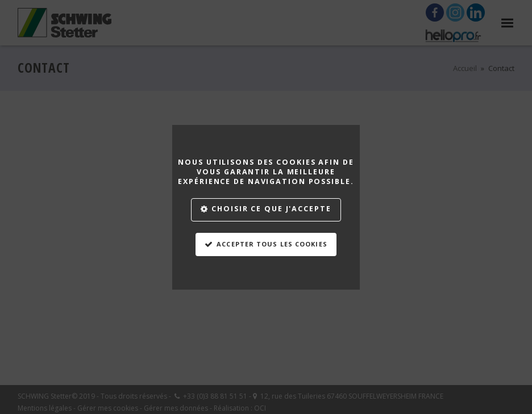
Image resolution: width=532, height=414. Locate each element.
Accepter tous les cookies (272, 244)
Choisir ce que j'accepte (271, 209)
